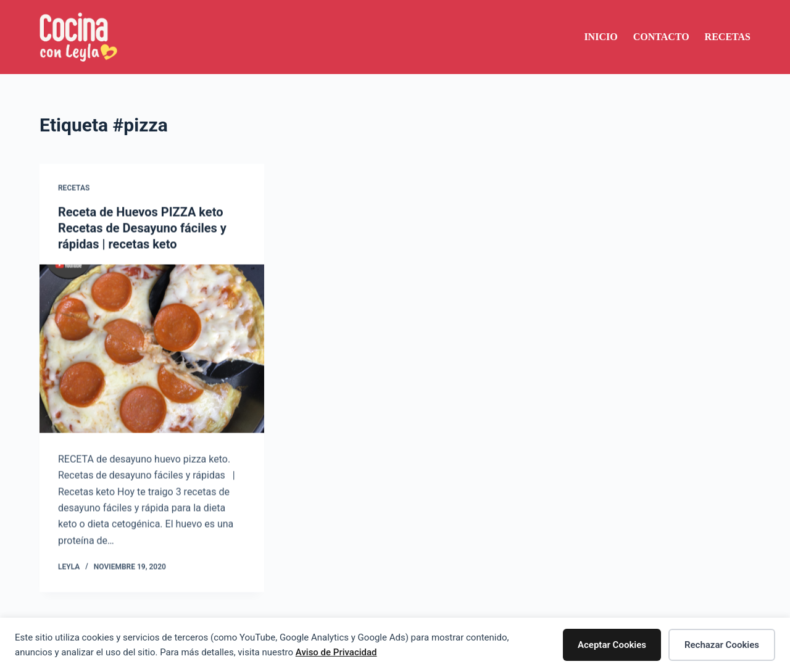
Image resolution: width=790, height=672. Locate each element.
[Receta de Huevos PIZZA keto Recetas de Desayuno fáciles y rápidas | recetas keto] (152, 349)
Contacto (661, 37)
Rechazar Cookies (722, 645)
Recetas (728, 37)
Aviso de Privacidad (336, 652)
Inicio (601, 37)
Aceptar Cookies (612, 645)
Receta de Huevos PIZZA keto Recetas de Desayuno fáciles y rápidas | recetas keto (142, 228)
